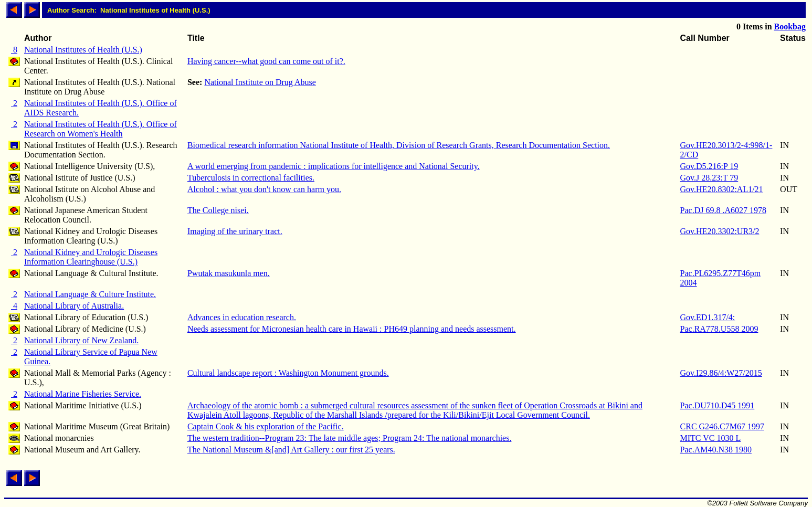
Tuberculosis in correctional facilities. (251, 178)
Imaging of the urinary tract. (235, 231)
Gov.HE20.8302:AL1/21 (722, 189)
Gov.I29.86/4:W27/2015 (721, 373)
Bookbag (790, 27)
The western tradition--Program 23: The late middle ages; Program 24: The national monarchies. (349, 438)
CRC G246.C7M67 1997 (722, 426)
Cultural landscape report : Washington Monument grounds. (288, 373)
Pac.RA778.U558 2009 (719, 329)
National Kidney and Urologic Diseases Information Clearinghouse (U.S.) (91, 257)
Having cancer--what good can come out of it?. (266, 61)
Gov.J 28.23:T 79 (709, 178)
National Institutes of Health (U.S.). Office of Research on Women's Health (101, 129)
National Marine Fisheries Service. (83, 394)
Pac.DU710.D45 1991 (718, 405)
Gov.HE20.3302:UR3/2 (720, 231)
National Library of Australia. (74, 306)
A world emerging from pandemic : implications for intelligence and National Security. (334, 166)
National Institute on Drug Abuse (260, 82)
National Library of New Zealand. (81, 340)
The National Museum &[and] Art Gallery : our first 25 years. (291, 450)
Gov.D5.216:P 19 (709, 166)
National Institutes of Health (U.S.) (83, 50)
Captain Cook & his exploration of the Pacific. (266, 426)
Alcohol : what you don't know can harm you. (264, 189)
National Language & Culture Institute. (90, 294)
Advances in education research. (242, 317)
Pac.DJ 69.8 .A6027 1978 (723, 210)
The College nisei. (218, 210)
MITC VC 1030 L (711, 438)
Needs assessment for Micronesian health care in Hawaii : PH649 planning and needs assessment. (352, 329)
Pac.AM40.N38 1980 (716, 450)
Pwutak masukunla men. (229, 273)
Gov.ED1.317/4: (708, 317)
